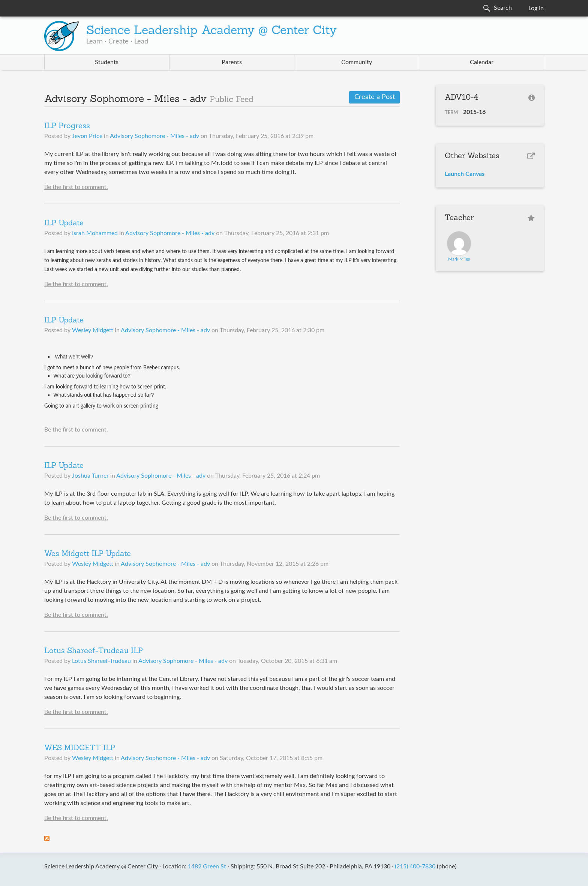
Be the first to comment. (76, 187)
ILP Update (64, 223)
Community (357, 62)
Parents (232, 62)
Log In (536, 8)
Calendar (482, 62)
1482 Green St (207, 867)
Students (107, 62)
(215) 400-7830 (415, 867)
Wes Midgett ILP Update (88, 554)
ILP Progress (67, 126)
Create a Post (375, 97)
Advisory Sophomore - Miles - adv (154, 136)
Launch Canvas (465, 174)
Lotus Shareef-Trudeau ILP (94, 651)
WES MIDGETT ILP (80, 748)
